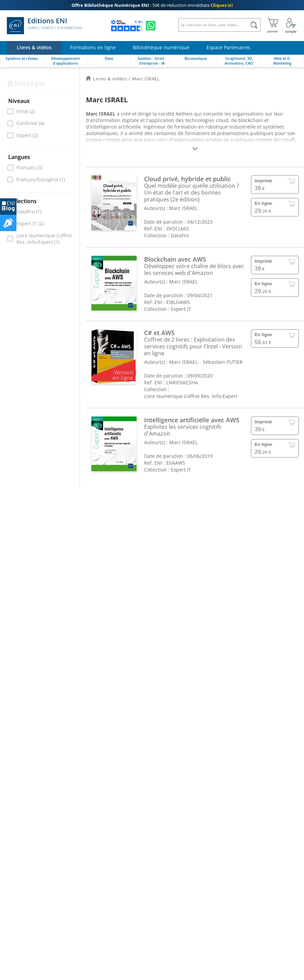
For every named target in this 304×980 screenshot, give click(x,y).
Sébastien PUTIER (223, 362)
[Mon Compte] (291, 26)
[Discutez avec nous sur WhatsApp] (151, 26)
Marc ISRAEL (183, 208)
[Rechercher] (254, 25)
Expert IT (30, 223)
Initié (26, 111)
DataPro (29, 211)
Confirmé (30, 123)
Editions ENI (44, 26)
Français (29, 167)
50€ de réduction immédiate (152, 5)
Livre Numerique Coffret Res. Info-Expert (44, 239)
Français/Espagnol (41, 179)
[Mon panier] (273, 26)
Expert (27, 135)
